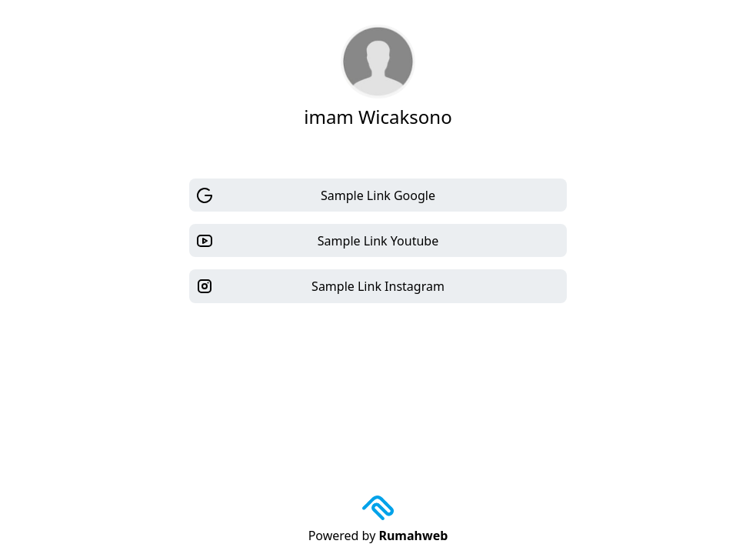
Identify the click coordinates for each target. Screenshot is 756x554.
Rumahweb (413, 536)
